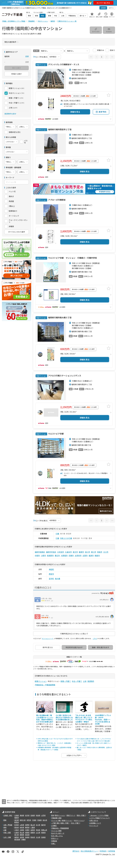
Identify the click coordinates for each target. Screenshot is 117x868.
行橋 (57, 534)
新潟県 (17, 825)
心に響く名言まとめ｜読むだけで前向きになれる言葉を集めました (64, 717)
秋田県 (38, 815)
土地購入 (54, 826)
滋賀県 (33, 830)
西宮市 (51, 574)
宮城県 (33, 815)
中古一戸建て (77, 681)
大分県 (38, 837)
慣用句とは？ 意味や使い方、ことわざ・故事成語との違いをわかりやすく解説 (55, 744)
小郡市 (43, 556)
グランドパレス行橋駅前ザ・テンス (63, 64)
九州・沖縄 (7, 837)
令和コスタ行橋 (66, 538)
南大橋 (58, 579)
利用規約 (103, 851)
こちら (95, 638)
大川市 (106, 552)
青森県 (22, 815)
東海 (5, 827)
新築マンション (41, 681)
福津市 (91, 556)
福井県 (43, 825)
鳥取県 (27, 832)
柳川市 (94, 552)
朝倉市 (97, 556)
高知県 (27, 835)
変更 (27, 56)
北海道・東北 (8, 815)
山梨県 (22, 825)
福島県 (17, 818)
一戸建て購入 (56, 823)
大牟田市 (61, 552)
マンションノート (47, 638)
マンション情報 (56, 831)
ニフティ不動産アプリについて (100, 818)
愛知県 (17, 827)
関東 (5, 820)
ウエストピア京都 (56, 434)
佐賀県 (22, 837)
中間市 (37, 556)
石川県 (38, 825)
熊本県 (33, 837)
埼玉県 (29, 820)
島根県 (33, 832)
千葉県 (34, 820)
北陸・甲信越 (8, 825)
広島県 (17, 832)
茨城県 (39, 820)
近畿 (5, 830)
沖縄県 (23, 839)
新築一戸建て (66, 681)
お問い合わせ (94, 820)
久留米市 (68, 552)
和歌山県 (44, 830)
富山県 (33, 825)
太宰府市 (78, 556)
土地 (85, 681)
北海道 (17, 815)
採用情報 (112, 851)
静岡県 (27, 827)
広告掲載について (95, 823)
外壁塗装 (54, 841)
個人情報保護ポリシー (89, 851)
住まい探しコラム (57, 836)
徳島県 (43, 832)
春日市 (57, 556)
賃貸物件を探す (10, 114)
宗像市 (71, 556)
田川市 (88, 552)
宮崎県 (43, 837)
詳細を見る (75, 112)
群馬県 (17, 822)
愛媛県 (22, 835)
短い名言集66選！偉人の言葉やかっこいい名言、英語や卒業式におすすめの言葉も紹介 (45, 718)
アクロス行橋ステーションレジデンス (64, 376)
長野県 (27, 825)
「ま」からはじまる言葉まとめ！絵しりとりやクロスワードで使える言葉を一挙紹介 (84, 718)
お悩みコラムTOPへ (74, 755)
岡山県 (22, 832)
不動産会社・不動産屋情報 (45, 685)
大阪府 (17, 830)
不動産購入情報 (56, 818)
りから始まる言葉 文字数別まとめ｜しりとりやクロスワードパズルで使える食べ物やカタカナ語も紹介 (94, 740)
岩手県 (27, 815)
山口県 (38, 832)
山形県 (43, 815)
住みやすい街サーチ (58, 833)
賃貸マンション (60, 815)
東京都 (17, 820)
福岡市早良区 (51, 552)
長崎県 (27, 837)
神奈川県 (23, 820)
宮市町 (51, 579)
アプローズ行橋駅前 (57, 200)
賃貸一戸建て (81, 815)
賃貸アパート (71, 815)
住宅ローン (55, 838)
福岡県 (17, 837)
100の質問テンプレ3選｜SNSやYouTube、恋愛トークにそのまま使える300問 (103, 720)
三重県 (33, 827)
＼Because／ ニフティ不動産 (99, 815)
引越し (53, 843)
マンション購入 (56, 820)
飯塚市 (81, 552)
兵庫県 (22, 830)
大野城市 (64, 556)
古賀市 (85, 556)
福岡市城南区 (40, 552)
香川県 (17, 835)
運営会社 (76, 851)
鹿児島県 (17, 839)
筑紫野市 (50, 556)
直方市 (75, 552)
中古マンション (79, 820)
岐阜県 (22, 827)
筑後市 (100, 552)
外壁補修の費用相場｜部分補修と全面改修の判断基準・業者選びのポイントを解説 (54, 749)
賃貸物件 (91, 681)
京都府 (27, 830)
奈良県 (38, 830)
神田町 (51, 569)
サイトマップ (94, 826)
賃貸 (53, 815)
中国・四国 (7, 832)
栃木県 (45, 820)
